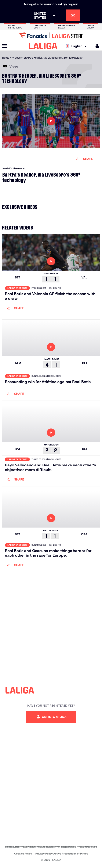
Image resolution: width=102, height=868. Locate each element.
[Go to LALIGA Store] (51, 35)
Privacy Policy (88, 847)
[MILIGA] (96, 46)
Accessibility (50, 847)
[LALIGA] (43, 46)
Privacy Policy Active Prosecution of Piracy (62, 854)
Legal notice (69, 847)
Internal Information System (22, 847)
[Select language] (77, 46)
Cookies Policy (23, 854)
